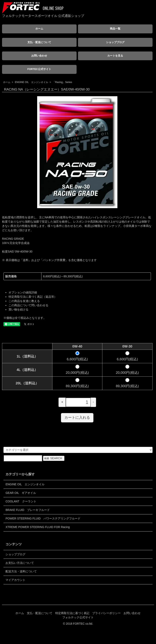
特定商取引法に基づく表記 (72, 613)
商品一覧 (115, 29)
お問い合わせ (39, 56)
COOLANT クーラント (21, 501)
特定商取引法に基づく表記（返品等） (33, 297)
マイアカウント (15, 580)
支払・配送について (39, 42)
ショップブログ (115, 42)
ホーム (39, 29)
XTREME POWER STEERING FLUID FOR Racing (38, 527)
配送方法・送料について (21, 571)
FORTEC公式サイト (39, 69)
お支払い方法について (20, 563)
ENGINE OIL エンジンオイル (31, 82)
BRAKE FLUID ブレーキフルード (28, 510)
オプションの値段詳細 (23, 292)
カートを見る (115, 56)
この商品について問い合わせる (28, 305)
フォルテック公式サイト (78, 617)
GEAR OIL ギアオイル (21, 493)
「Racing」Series (62, 82)
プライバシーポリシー (106, 613)
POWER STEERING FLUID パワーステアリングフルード (43, 518)
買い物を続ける (18, 309)
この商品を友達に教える (24, 301)
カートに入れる (77, 418)
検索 (54, 458)
